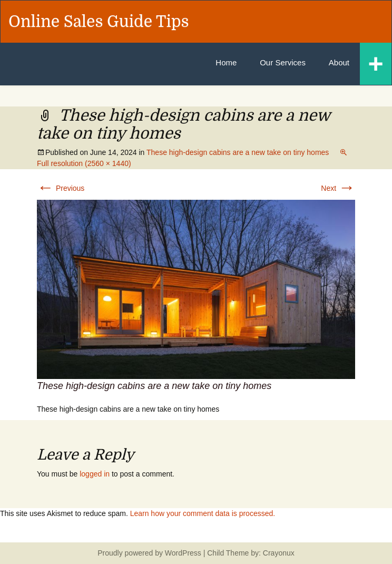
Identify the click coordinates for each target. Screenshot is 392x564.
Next (338, 188)
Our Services (283, 62)
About (339, 62)
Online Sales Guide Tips (99, 22)
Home (226, 62)
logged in (95, 474)
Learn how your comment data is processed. (203, 513)
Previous (61, 188)
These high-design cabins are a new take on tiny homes (238, 152)
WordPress (183, 553)
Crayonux (278, 553)
